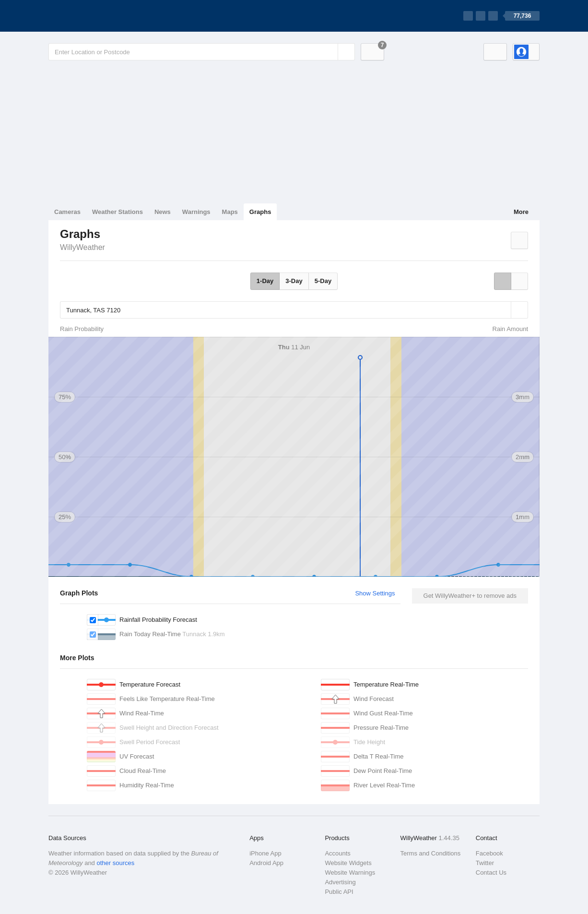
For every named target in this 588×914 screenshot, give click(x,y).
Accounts (337, 853)
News (163, 212)
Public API (339, 892)
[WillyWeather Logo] (94, 16)
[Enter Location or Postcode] (202, 52)
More (521, 212)
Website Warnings (350, 872)
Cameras (67, 212)
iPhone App (265, 853)
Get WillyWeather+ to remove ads (470, 596)
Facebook (489, 853)
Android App (266, 863)
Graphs (260, 212)
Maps (230, 212)
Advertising (340, 882)
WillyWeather (82, 247)
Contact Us (491, 872)
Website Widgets (348, 863)
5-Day (323, 281)
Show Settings (375, 593)
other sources (115, 863)
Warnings (196, 212)
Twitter (485, 863)
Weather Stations (118, 212)
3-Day (294, 281)
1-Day (265, 281)
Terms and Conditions (431, 853)
